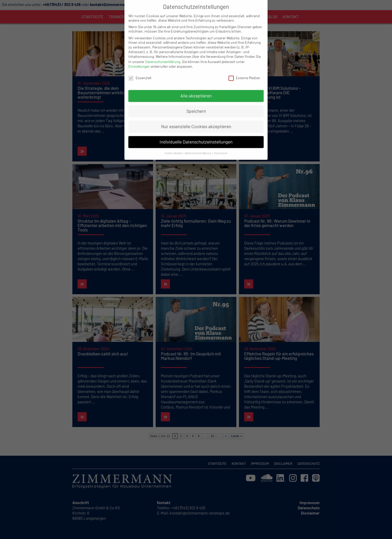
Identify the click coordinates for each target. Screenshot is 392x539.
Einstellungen (139, 58)
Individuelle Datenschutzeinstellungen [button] (196, 134)
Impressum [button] (221, 145)
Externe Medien (244, 70)
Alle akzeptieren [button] (196, 88)
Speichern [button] (196, 103)
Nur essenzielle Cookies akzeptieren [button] (196, 118)
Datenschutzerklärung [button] (198, 145)
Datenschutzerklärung (163, 54)
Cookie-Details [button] (173, 145)
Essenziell (140, 70)
